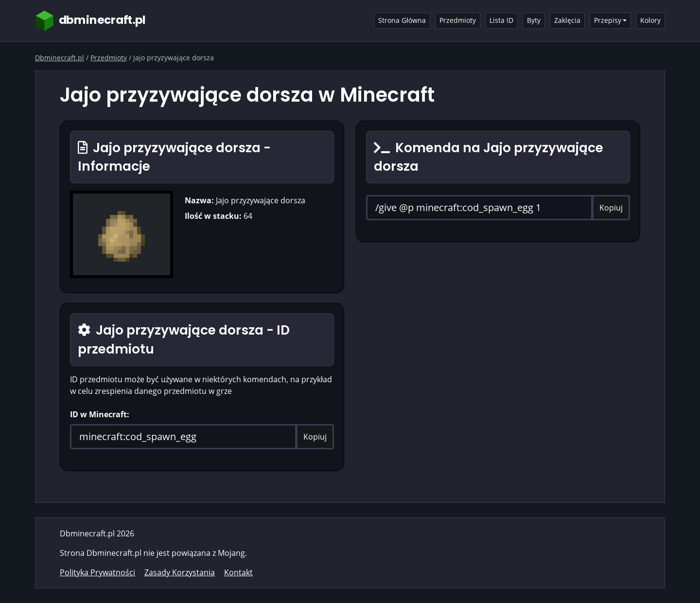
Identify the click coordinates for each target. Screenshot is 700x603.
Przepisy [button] (608, 20)
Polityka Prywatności (97, 572)
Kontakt (238, 572)
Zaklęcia (567, 20)
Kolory (650, 20)
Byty (534, 20)
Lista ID (501, 20)
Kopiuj (315, 437)
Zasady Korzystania (180, 572)
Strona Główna (402, 20)
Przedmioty (458, 20)
